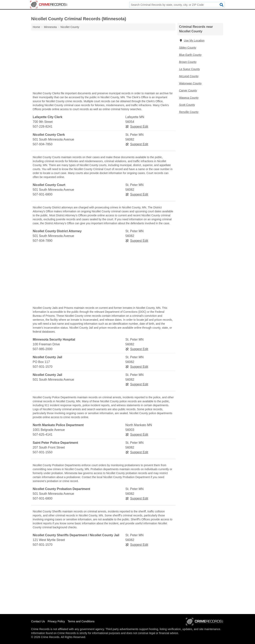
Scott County (187, 105)
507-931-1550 (43, 452)
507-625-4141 (43, 435)
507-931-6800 (43, 194)
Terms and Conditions (81, 621)
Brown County (188, 62)
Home (36, 27)
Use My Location (192, 40)
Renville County (189, 112)
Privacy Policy (56, 621)
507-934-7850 (43, 144)
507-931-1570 (43, 367)
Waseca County (189, 98)
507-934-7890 (43, 241)
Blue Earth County (190, 55)
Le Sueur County (189, 69)
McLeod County (189, 76)
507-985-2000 (43, 349)
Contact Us (38, 621)
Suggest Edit (137, 127)
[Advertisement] (103, 62)
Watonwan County (190, 83)
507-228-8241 (43, 127)
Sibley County (188, 48)
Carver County (188, 90)
